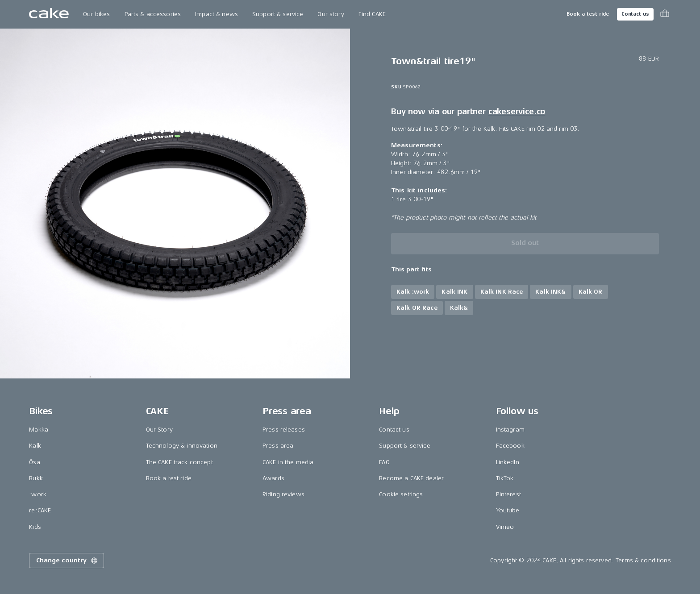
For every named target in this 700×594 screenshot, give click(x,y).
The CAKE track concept (179, 462)
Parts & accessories (153, 14)
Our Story (159, 430)
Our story (331, 14)
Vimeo (505, 527)
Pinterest (508, 494)
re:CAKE (40, 510)
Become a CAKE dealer (411, 478)
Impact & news (217, 14)
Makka (39, 430)
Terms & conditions (643, 560)
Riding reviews (283, 494)
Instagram (510, 430)
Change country (67, 561)
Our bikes (96, 14)
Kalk (35, 446)
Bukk (36, 478)
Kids (35, 527)
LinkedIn (508, 462)
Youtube (508, 510)
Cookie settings (401, 494)
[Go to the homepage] (49, 14)
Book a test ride (588, 14)
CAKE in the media (288, 462)
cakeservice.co (517, 112)
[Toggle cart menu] (665, 14)
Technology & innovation (182, 446)
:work (38, 494)
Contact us (635, 14)
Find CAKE (372, 14)
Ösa (34, 462)
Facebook (510, 446)
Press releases (284, 430)
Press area (278, 446)
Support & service (278, 14)
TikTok (505, 478)
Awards (273, 478)
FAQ (384, 462)
